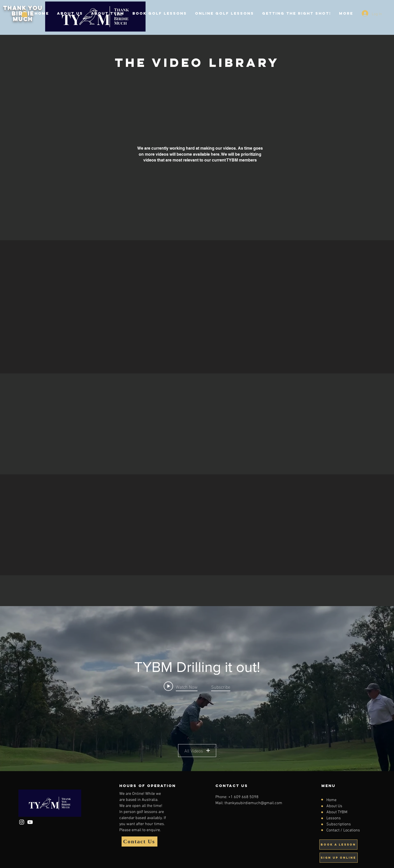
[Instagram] (22, 822)
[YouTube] (30, 822)
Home (331, 800)
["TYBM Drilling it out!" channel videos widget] (197, 689)
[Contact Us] (139, 842)
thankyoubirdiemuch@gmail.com (253, 803)
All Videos (197, 750)
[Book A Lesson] (338, 845)
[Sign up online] (339, 858)
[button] (25, 13)
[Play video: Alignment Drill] (181, 686)
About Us (334, 806)
